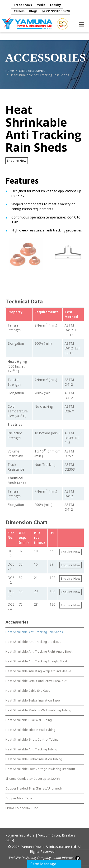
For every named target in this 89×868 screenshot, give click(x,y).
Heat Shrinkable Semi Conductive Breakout (36, 677)
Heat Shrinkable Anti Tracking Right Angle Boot (39, 647)
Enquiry (55, 5)
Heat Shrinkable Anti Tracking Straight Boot (36, 657)
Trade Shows (23, 5)
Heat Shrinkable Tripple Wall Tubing (30, 726)
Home (10, 71)
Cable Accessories (32, 71)
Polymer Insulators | (21, 835)
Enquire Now (17, 161)
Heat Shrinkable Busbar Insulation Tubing (34, 755)
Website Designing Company (30, 858)
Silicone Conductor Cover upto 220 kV (33, 774)
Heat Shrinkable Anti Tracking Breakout (33, 638)
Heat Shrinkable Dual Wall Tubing (29, 716)
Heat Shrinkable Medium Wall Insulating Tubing (38, 706)
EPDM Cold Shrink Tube (22, 804)
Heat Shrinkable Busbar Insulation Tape (33, 696)
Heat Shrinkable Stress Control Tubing (32, 735)
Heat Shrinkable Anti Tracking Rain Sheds (34, 628)
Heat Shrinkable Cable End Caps (28, 686)
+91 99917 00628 (56, 12)
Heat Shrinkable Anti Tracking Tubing (31, 745)
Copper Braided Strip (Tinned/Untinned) (34, 784)
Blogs (33, 12)
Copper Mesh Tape (19, 794)
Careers (19, 12)
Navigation (82, 23)
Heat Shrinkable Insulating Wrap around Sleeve (38, 667)
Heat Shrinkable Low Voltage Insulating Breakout (40, 765)
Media (41, 5)
